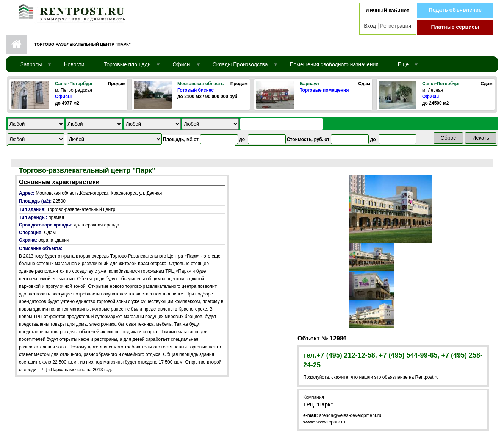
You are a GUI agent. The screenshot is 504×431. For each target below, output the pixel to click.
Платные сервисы (455, 27)
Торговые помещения (324, 90)
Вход (370, 26)
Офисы (63, 97)
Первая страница (16, 44)
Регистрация (396, 26)
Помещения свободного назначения (334, 64)
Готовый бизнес (196, 90)
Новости (74, 64)
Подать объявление (455, 10)
